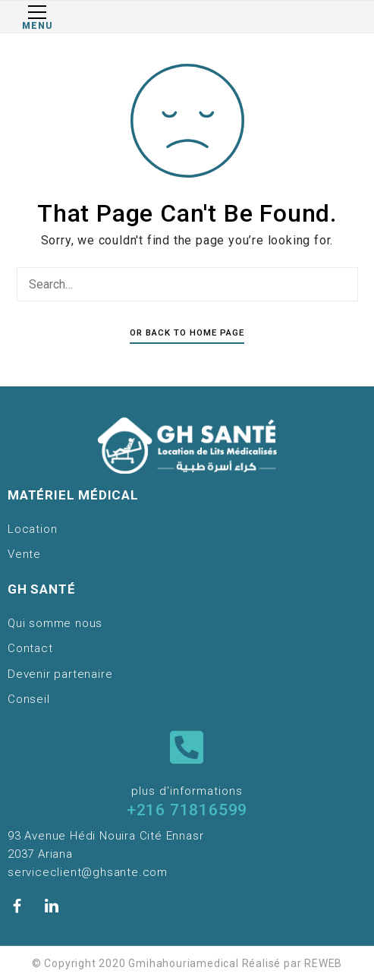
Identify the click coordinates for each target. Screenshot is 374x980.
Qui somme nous (55, 623)
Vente (24, 554)
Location (32, 529)
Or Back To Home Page (187, 332)
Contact (30, 648)
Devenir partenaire (60, 674)
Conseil (29, 699)
